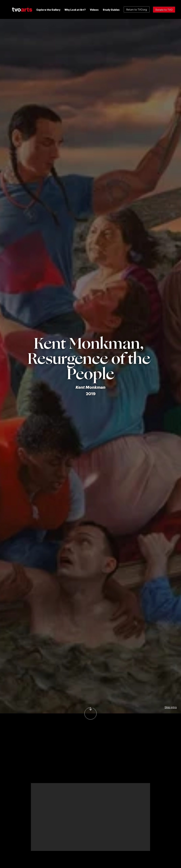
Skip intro (171, 707)
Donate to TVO (164, 10)
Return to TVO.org (137, 9)
